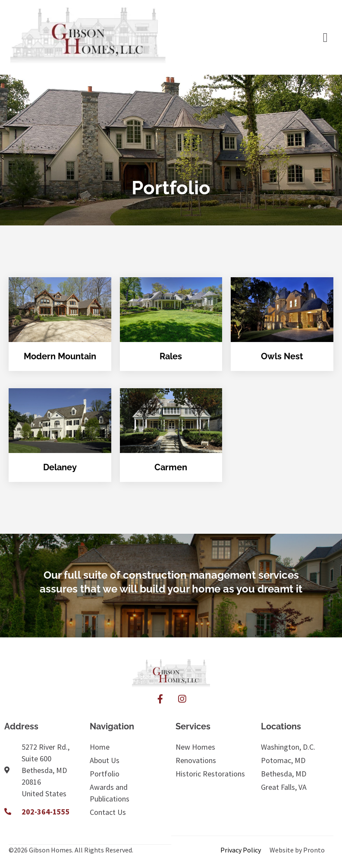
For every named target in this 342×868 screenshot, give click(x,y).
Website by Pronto (297, 850)
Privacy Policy (241, 850)
